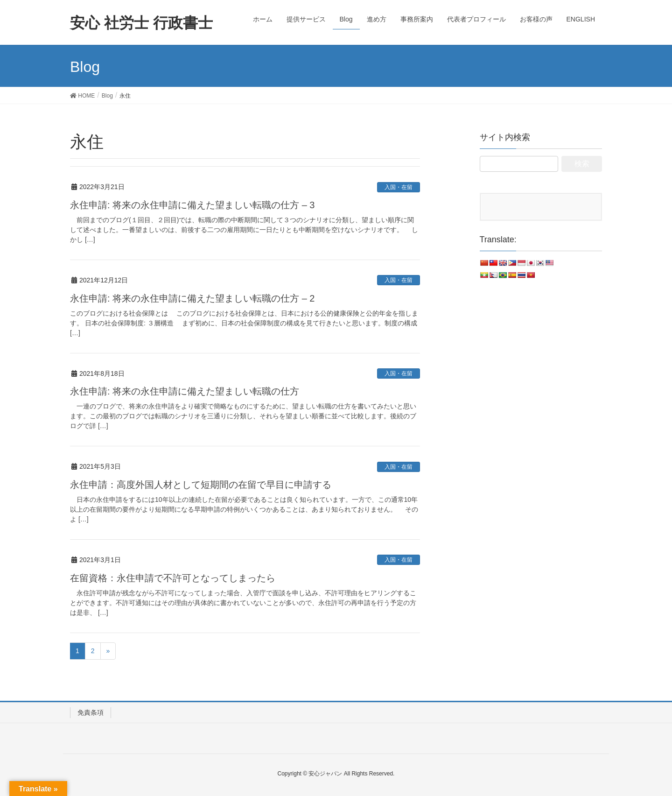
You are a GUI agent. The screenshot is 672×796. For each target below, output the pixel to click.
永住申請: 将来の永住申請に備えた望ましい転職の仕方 (185, 391)
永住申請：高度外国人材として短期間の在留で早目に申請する (201, 485)
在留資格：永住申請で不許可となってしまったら (173, 578)
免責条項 (91, 712)
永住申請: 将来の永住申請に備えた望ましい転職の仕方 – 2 (192, 298)
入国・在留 (399, 187)
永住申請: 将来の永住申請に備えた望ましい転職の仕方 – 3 (192, 205)
